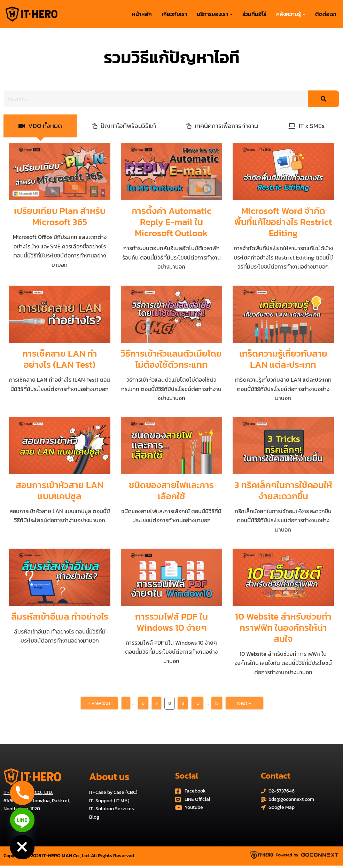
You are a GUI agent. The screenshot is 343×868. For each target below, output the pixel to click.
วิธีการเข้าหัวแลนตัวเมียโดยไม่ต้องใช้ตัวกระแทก (171, 359)
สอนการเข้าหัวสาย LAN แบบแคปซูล (60, 491)
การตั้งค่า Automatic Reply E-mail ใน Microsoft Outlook (171, 222)
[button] (231, 14)
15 (217, 705)
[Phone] (22, 793)
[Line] (22, 820)
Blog (94, 819)
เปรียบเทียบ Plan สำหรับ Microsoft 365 (60, 216)
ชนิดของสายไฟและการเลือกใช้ (171, 491)
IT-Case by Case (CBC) (113, 795)
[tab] (40, 126)
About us (109, 779)
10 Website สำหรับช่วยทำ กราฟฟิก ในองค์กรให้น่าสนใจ (283, 629)
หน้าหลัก (142, 14)
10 (197, 705)
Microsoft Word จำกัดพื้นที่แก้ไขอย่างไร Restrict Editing (283, 222)
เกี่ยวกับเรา (174, 14)
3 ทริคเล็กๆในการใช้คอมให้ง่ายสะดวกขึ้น (283, 491)
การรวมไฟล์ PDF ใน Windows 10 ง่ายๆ (171, 623)
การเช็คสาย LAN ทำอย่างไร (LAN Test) (60, 359)
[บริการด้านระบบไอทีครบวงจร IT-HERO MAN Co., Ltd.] (31, 14)
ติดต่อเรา (326, 14)
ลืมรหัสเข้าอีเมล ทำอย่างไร (60, 618)
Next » (244, 705)
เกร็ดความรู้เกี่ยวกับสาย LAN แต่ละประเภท (283, 359)
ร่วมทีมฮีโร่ (254, 14)
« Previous (99, 705)
